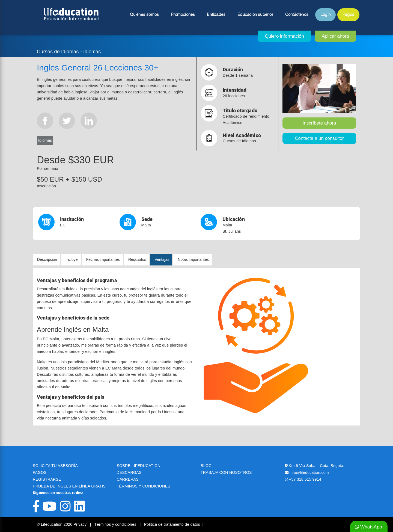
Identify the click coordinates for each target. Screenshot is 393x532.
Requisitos (137, 259)
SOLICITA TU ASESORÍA (55, 466)
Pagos (348, 15)
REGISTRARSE (47, 479)
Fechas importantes (103, 259)
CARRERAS (128, 479)
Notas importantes (193, 259)
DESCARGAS (129, 472)
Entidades (216, 15)
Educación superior (255, 15)
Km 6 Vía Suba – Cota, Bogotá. (317, 466)
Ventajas (162, 259)
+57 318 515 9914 (305, 479)
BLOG (206, 466)
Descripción (47, 259)
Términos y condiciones (116, 524)
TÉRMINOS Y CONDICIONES (144, 486)
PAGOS (40, 472)
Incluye (72, 259)
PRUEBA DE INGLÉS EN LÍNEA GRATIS (69, 486)
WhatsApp (368, 527)
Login (325, 15)
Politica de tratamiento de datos (172, 524)
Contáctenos (297, 15)
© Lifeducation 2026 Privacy (62, 524)
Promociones (183, 15)
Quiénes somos (145, 15)
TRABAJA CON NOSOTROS (226, 472)
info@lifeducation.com (309, 472)
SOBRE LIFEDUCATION (139, 466)
